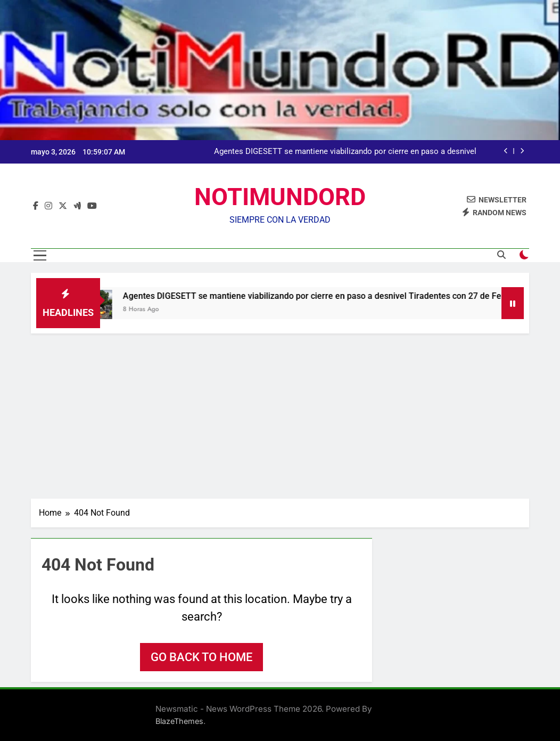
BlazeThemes (179, 721)
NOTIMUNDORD (280, 197)
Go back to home (201, 657)
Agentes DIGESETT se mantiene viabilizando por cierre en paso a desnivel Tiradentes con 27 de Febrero (345, 152)
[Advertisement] (280, 413)
